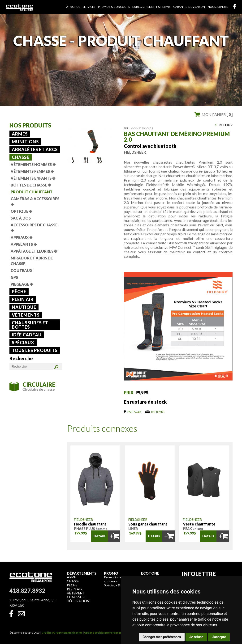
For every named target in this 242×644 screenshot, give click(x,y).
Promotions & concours (114, 579)
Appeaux (22, 237)
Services (89, 7)
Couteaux (22, 270)
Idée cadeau (27, 335)
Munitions (25, 142)
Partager (134, 412)
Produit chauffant (32, 192)
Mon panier (217, 114)
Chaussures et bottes (30, 325)
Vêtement (76, 593)
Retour (226, 125)
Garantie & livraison (189, 7)
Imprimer (158, 412)
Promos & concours (114, 7)
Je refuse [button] (196, 637)
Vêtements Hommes (33, 164)
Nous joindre (218, 7)
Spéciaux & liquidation (120, 585)
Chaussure (77, 597)
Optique (21, 211)
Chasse (21, 157)
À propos (73, 7)
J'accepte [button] (219, 637)
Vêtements (26, 315)
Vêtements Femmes (32, 171)
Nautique (24, 307)
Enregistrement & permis (151, 7)
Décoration (78, 601)
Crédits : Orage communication (62, 633)
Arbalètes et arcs (35, 149)
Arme (71, 577)
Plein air (23, 299)
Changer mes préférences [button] (162, 637)
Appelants (24, 244)
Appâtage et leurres (34, 251)
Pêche (19, 292)
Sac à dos (21, 218)
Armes (20, 134)
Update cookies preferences (103, 633)
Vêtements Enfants (33, 178)
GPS (14, 277)
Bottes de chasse (31, 185)
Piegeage (22, 284)
